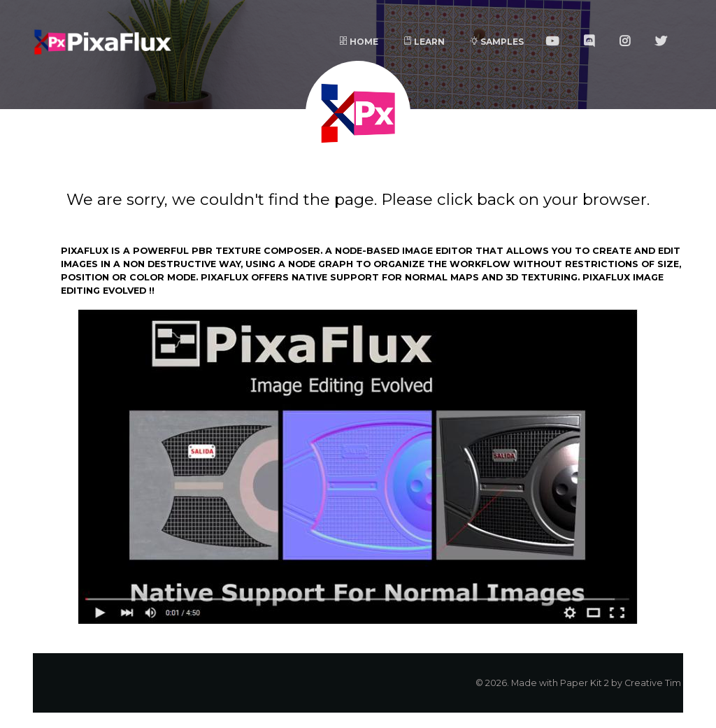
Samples (497, 42)
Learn (424, 42)
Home (359, 42)
